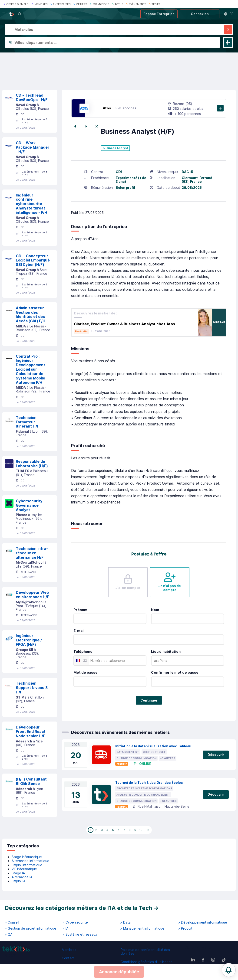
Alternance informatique (30, 861)
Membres (69, 950)
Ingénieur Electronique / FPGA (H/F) (29, 640)
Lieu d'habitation (166, 652)
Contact (68, 958)
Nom (155, 610)
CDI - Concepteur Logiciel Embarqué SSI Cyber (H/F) (33, 260)
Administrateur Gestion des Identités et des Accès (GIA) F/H (31, 314)
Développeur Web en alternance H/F (32, 595)
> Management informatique (142, 928)
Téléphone (83, 652)
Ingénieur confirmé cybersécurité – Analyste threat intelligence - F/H (31, 204)
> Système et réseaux (80, 934)
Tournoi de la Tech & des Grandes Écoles (149, 782)
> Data (125, 922)
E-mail (79, 631)
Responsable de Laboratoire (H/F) (32, 464)
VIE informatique (24, 869)
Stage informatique (27, 857)
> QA (8, 934)
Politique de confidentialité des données (145, 952)
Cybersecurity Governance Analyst (29, 505)
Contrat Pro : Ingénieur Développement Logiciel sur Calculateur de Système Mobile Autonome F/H (30, 369)
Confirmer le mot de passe (175, 672)
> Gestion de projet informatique (30, 928)
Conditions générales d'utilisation (147, 962)
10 (141, 830)
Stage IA (18, 873)
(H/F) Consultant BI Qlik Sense (31, 781)
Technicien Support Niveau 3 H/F (32, 688)
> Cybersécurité (75, 922)
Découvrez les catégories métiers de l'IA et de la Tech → (82, 908)
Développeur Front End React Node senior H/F (31, 732)
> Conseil (12, 922)
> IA (65, 928)
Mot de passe (86, 672)
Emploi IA (18, 881)
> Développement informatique (203, 922)
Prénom (80, 610)
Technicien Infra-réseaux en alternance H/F (32, 553)
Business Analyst (115, 148)
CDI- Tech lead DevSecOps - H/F (32, 97)
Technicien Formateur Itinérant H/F (27, 422)
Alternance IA (22, 877)
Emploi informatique (27, 865)
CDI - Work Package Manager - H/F (33, 147)
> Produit (185, 928)
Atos (107, 108)
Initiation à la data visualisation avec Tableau (153, 746)
